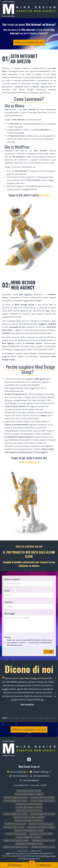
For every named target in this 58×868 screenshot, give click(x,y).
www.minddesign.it (29, 462)
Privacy (8, 637)
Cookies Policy (36, 851)
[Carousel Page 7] (41, 718)
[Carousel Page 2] (11, 718)
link (27, 643)
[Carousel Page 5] (29, 718)
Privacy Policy (22, 851)
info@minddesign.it (40, 772)
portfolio (45, 195)
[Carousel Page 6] (35, 718)
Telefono (8, 602)
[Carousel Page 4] (23, 718)
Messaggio (10, 614)
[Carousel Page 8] (47, 718)
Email (7, 591)
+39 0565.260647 (19, 776)
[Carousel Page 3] (17, 718)
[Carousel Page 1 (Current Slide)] (5, 718)
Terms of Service (28, 859)
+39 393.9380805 (39, 776)
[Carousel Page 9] (53, 718)
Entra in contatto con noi (29, 42)
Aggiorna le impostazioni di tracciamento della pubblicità (29, 853)
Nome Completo (12, 579)
